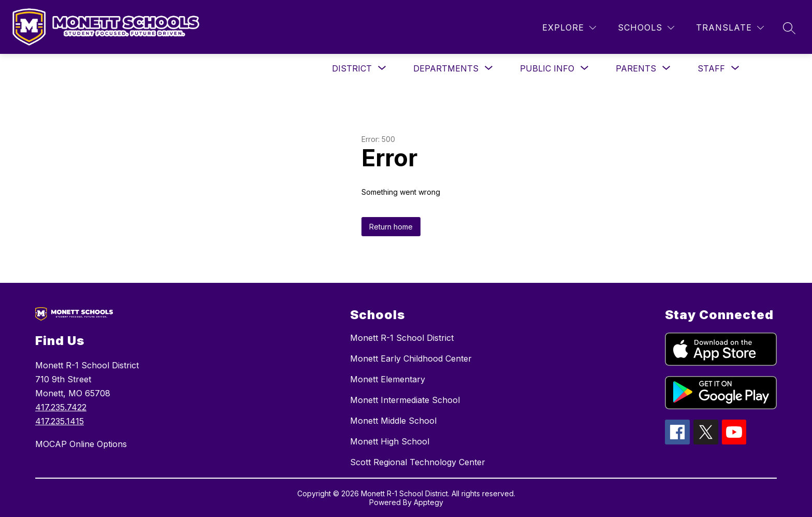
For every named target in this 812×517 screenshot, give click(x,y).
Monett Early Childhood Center (411, 358)
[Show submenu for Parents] (636, 68)
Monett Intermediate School (405, 400)
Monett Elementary (388, 379)
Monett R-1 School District (402, 338)
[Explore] (569, 28)
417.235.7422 (61, 407)
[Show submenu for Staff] (711, 68)
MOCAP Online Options (81, 444)
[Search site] (789, 28)
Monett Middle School (393, 421)
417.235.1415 (60, 421)
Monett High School (390, 441)
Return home (391, 227)
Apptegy (429, 502)
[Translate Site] (730, 28)
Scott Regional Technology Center (418, 462)
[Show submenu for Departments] (446, 68)
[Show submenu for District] (352, 68)
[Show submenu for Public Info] (547, 68)
